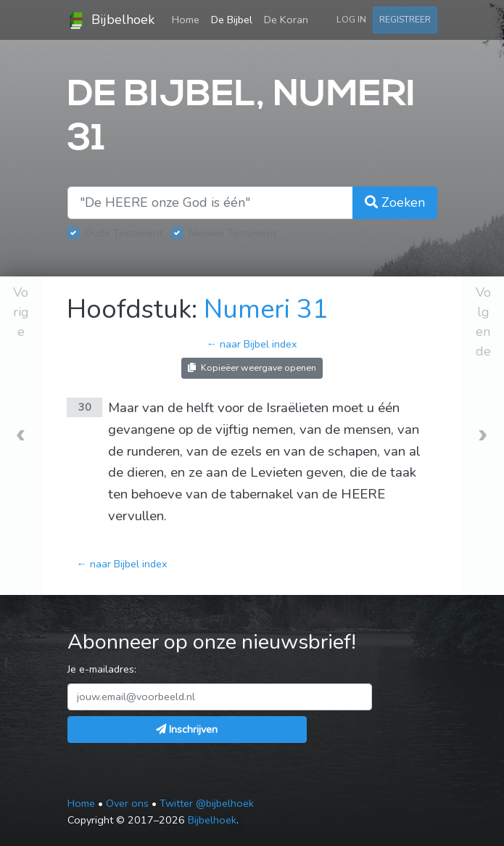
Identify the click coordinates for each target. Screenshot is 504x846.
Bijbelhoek (111, 20)
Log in (351, 19)
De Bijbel (232, 20)
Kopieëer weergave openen (252, 367)
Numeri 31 (266, 309)
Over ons (127, 803)
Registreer (405, 19)
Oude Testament (124, 233)
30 (85, 407)
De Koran (286, 20)
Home (189, 19)
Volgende (483, 322)
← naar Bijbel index (252, 344)
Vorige (21, 312)
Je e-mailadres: (102, 669)
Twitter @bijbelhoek (207, 803)
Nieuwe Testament (232, 233)
